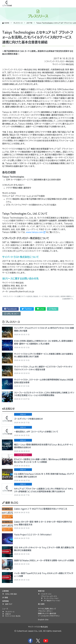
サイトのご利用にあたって (47, 609)
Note (53, 309)
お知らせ (8, 409)
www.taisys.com (36, 232)
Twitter (27, 309)
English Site (43, 619)
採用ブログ (9, 604)
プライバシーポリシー (45, 611)
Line (40, 309)
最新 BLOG (10, 503)
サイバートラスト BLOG (13, 616)
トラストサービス (46, 594)
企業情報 (5, 591)
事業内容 (41, 591)
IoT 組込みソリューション (52, 601)
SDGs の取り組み (11, 594)
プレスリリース (11, 322)
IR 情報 (5, 597)
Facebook (11, 309)
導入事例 (41, 604)
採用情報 (5, 601)
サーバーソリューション (51, 598)
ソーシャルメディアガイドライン (49, 616)
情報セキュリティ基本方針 (47, 613)
